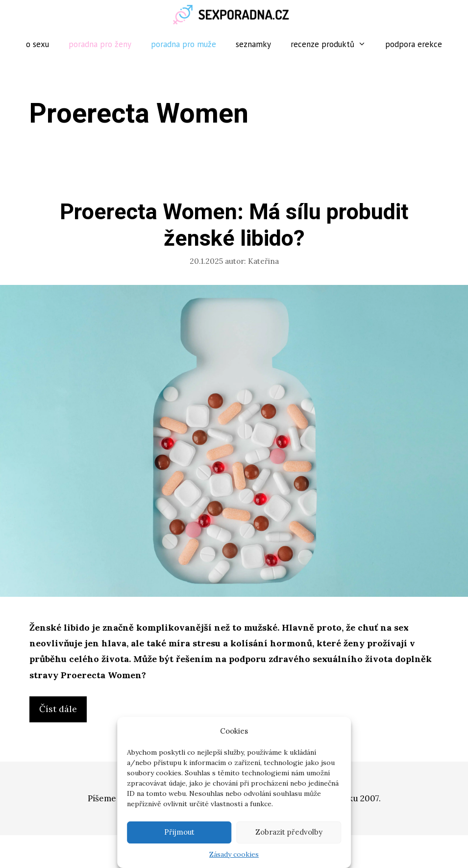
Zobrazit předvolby (289, 832)
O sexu (37, 44)
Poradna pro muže (184, 44)
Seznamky (253, 44)
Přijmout (179, 832)
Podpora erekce (414, 44)
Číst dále (62, 712)
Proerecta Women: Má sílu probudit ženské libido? (234, 226)
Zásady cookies (234, 854)
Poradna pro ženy (100, 44)
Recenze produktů (333, 44)
